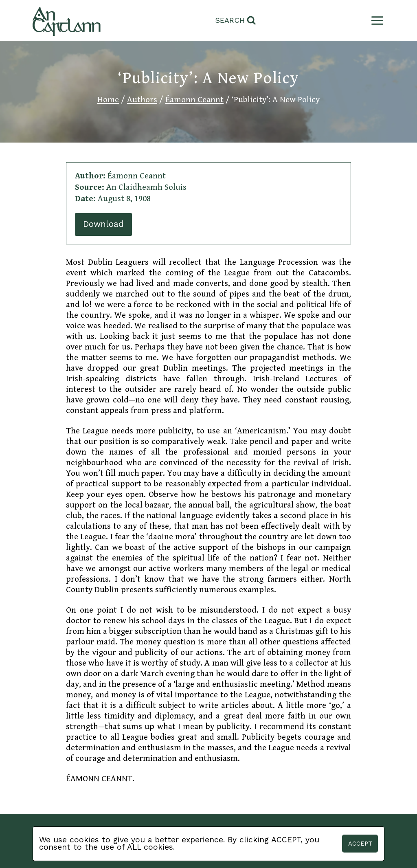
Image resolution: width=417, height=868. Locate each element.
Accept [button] (360, 844)
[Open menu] (376, 21)
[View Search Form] (236, 21)
